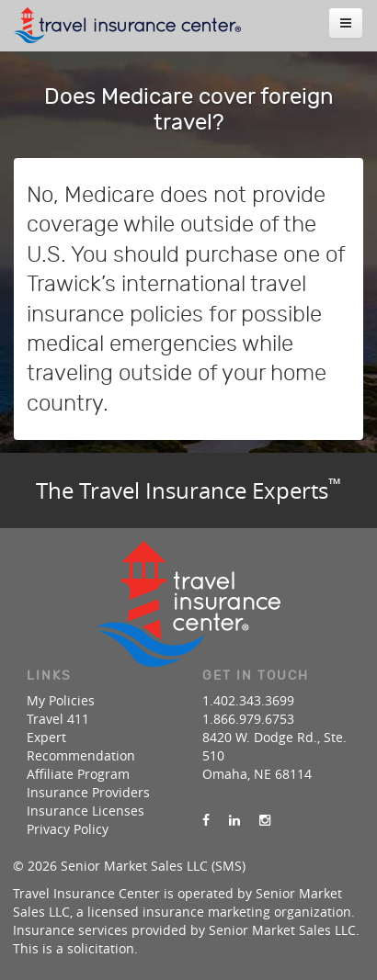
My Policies (61, 700)
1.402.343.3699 (248, 700)
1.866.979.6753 (248, 719)
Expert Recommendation (81, 746)
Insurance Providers (88, 792)
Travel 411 (58, 719)
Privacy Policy (68, 829)
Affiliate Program (78, 774)
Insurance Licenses (86, 811)
